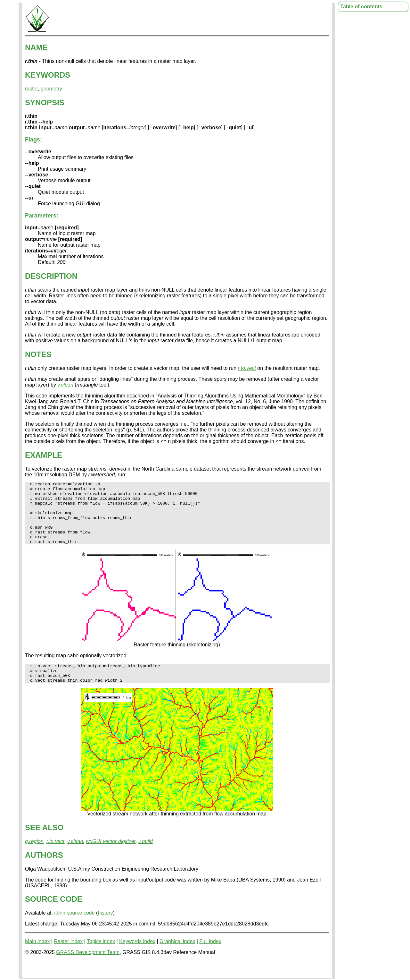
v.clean (65, 385)
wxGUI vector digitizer (111, 858)
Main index (37, 958)
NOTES (38, 354)
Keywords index (137, 958)
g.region (34, 858)
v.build (146, 858)
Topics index (101, 958)
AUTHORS (44, 871)
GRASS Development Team (88, 969)
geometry (51, 89)
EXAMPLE (44, 455)
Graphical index (177, 958)
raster (31, 89)
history (105, 929)
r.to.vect (247, 368)
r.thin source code (74, 929)
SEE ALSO (44, 844)
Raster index (68, 958)
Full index (210, 958)
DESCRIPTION (51, 276)
